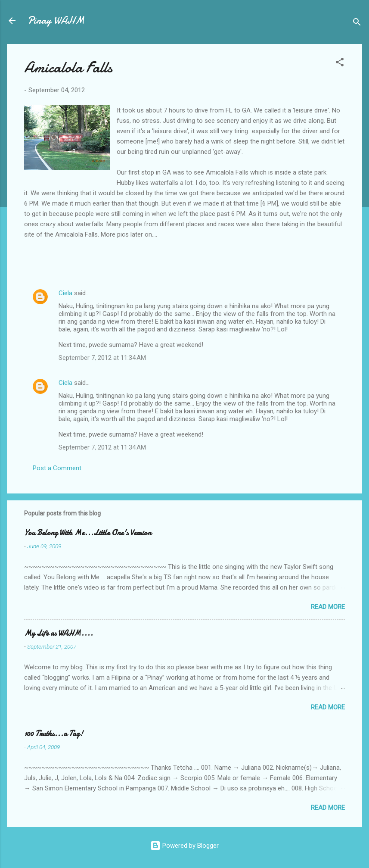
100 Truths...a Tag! (54, 734)
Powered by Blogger (184, 846)
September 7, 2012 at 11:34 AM (102, 358)
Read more (328, 607)
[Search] (357, 23)
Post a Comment (57, 468)
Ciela (65, 293)
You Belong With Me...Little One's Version (88, 533)
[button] (340, 64)
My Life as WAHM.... (59, 633)
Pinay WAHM (56, 20)
